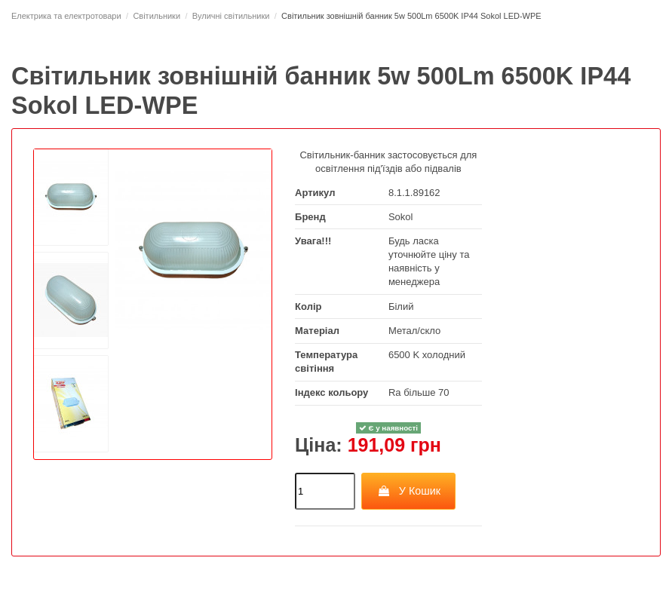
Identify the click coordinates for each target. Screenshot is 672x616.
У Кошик (408, 491)
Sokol (401, 217)
